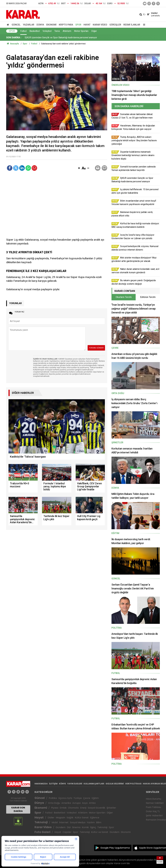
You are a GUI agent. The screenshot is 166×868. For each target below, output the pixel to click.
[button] (79, 168)
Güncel (16, 25)
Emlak (63, 808)
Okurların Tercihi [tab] (124, 297)
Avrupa (76, 803)
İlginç (93, 827)
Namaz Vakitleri (155, 803)
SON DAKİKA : (14, 38)
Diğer (94, 31)
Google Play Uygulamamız (115, 848)
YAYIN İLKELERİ (75, 784)
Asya (85, 803)
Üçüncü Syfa (65, 798)
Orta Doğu (54, 803)
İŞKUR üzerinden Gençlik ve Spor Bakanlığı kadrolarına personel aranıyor (61, 38)
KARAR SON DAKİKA (18, 809)
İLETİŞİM (53, 784)
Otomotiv (73, 808)
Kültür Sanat (82, 818)
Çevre (87, 798)
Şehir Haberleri (154, 816)
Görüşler (115, 25)
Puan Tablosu (153, 807)
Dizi (69, 827)
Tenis (57, 31)
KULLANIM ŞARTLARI (94, 784)
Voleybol (47, 31)
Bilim (99, 822)
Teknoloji (41, 822)
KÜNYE (62, 784)
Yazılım (91, 822)
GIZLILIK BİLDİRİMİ (115, 784)
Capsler (67, 832)
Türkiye (78, 798)
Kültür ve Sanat (100, 832)
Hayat (87, 25)
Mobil (55, 822)
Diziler (51, 818)
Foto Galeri (42, 832)
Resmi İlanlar (132, 25)
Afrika (92, 803)
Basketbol (35, 31)
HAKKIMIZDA (41, 784)
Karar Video (100, 25)
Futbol (23, 31)
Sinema (76, 827)
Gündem (61, 827)
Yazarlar (29, 25)
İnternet (64, 822)
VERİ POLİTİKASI (133, 784)
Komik (85, 827)
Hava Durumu (153, 799)
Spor (78, 25)
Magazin (60, 818)
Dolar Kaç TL (153, 811)
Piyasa (55, 808)
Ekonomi (51, 25)
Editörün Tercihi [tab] (148, 297)
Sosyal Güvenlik (96, 808)
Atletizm (67, 31)
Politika (53, 798)
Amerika (66, 803)
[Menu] (143, 25)
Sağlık (70, 818)
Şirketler (111, 808)
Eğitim (95, 798)
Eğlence (95, 818)
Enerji (83, 808)
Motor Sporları (81, 31)
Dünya (40, 25)
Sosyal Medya (78, 822)
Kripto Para (66, 25)
